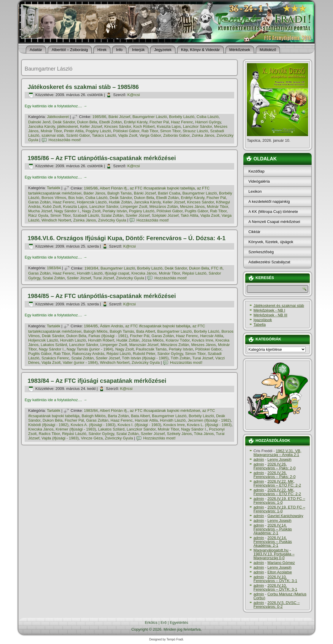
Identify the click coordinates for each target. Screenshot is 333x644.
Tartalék (54, 188)
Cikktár (254, 232)
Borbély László (182, 117)
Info (119, 50)
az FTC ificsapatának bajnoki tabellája (162, 188)
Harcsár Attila (211, 336)
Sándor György (170, 354)
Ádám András (112, 326)
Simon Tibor (171, 131)
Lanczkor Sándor (198, 126)
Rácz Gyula (38, 215)
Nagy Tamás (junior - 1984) (90, 349)
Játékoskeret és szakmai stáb (279, 306)
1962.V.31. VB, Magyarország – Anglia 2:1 (277, 453)
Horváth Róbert (101, 340)
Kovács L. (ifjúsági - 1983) (209, 425)
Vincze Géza (92, 438)
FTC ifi (217, 268)
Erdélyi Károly (135, 122)
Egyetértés (179, 623)
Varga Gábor (150, 135)
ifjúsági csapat (117, 273)
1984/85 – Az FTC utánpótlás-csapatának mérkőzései (102, 296)
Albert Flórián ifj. (114, 188)
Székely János (179, 434)
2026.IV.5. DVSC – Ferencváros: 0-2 (277, 605)
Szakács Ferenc (55, 358)
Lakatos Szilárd (54, 345)
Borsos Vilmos (54, 198)
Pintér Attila (74, 131)
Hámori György (208, 122)
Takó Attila (190, 215)
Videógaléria (259, 181)
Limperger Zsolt (134, 207)
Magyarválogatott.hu (271, 550)
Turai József (103, 278)
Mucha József (40, 211)
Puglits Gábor (196, 211)
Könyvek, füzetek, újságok (271, 242)
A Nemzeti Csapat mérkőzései (274, 222)
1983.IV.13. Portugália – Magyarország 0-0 (274, 556)
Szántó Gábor (78, 135)
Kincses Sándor (118, 126)
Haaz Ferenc (182, 122)
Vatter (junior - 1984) (80, 362)
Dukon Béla (87, 122)
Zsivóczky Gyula (112, 220)
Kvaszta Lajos (169, 126)
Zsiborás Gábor (176, 135)
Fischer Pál (159, 122)
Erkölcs (151, 623)
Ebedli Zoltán (110, 122)
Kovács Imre (202, 340)
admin (259, 459)
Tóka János (204, 434)
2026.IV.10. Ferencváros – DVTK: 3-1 (275, 579)
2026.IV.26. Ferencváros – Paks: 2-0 (275, 466)
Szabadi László (86, 215)
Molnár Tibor (51, 131)
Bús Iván (76, 198)
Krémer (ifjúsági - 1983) (76, 429)
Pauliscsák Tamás (151, 349)
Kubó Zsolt (52, 207)
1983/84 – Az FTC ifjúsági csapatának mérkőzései (97, 381)
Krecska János (144, 273)
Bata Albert (146, 331)
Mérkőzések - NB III (270, 315)
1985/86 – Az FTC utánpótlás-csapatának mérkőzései (102, 158)
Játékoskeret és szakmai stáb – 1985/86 (83, 87)
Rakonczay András (88, 354)
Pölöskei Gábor (126, 131)
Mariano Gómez (281, 563)
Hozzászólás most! (65, 140)
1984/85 (91, 326)
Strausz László (195, 131)
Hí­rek (102, 50)
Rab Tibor (150, 131)
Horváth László (90, 273)
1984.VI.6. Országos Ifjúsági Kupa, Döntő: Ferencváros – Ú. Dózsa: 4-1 (127, 238)
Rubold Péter (144, 354)
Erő (164, 623)
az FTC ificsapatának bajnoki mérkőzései (165, 411)
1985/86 (99, 117)
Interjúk (138, 50)
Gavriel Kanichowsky (285, 516)
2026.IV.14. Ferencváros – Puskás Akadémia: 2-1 (273, 529)
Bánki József (119, 117)
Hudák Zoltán (120, 202)
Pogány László (98, 131)
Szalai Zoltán (112, 215)
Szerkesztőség (261, 252)
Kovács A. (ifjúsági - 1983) (93, 425)
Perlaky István (115, 211)
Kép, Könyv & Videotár (200, 50)
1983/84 (54, 268)
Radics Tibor (49, 434)
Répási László (194, 273)
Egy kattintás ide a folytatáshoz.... (56, 106)
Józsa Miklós (153, 340)
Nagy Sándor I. (67, 211)
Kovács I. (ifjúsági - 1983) (139, 425)
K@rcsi (134, 95)
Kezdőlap (256, 171)
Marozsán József (144, 345)
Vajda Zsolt (128, 135)
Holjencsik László (92, 202)
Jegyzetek (163, 50)
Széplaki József (165, 215)
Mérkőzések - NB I (269, 310)
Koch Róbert (144, 126)
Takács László (104, 135)
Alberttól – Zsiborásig (70, 50)
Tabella (260, 325)
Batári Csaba (169, 193)
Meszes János (192, 207)
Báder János (94, 193)
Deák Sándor (64, 122)
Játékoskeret (58, 117)
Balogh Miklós (95, 331)
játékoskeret (67, 126)
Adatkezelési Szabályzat (269, 262)
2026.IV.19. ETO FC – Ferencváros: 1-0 (279, 500)
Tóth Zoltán (180, 358)
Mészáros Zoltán (164, 207)
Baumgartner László (150, 117)
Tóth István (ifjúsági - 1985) (145, 358)
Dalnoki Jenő (39, 122)
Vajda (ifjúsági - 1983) (60, 438)
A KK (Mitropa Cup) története (273, 212)
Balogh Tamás (120, 193)
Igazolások (263, 320)
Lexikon (255, 191)
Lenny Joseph (279, 459)
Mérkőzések (240, 50)
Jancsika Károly (42, 126)
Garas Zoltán (39, 202)
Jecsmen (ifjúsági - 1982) (209, 420)
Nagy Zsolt (91, 211)
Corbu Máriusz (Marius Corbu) (280, 596)
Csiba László (207, 117)
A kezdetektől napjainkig (269, 201)
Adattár (36, 50)
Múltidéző (268, 50)
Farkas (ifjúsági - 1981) (108, 336)
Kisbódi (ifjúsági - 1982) (48, 425)
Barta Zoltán (118, 416)
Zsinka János (203, 135)
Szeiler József (138, 215)
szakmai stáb (53, 135)
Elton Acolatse (280, 572)
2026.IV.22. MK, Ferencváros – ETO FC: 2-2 (277, 483)
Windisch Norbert (56, 220)
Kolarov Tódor (178, 340)
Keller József (91, 126)
